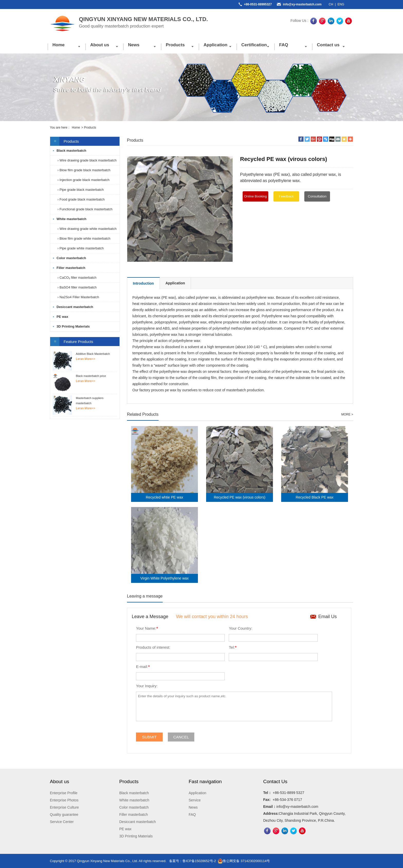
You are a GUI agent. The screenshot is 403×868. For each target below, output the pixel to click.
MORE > (347, 414)
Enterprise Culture (64, 807)
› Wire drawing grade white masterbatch (86, 229)
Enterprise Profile (64, 793)
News (134, 45)
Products (175, 45)
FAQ (284, 45)
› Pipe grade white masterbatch (80, 248)
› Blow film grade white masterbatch (84, 238)
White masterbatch (71, 219)
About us (100, 45)
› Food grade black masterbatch (81, 199)
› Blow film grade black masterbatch (84, 170)
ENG (341, 4)
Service (195, 800)
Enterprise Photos (64, 800)
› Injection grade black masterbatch (83, 180)
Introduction (143, 283)
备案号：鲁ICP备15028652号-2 (193, 861)
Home (58, 45)
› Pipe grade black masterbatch (80, 190)
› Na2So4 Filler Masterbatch (78, 297)
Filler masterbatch (71, 268)
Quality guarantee (64, 815)
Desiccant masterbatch (75, 307)
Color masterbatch (71, 258)
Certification (254, 45)
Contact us (328, 45)
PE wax (62, 317)
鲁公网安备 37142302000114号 (244, 861)
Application (216, 45)
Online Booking (255, 196)
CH (331, 4)
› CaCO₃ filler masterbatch (76, 278)
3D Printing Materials (73, 326)
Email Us (327, 617)
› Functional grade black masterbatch (85, 209)
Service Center (62, 822)
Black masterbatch (71, 151)
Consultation (317, 196)
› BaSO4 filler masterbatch (77, 287)
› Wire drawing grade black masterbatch (86, 160)
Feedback (286, 196)
